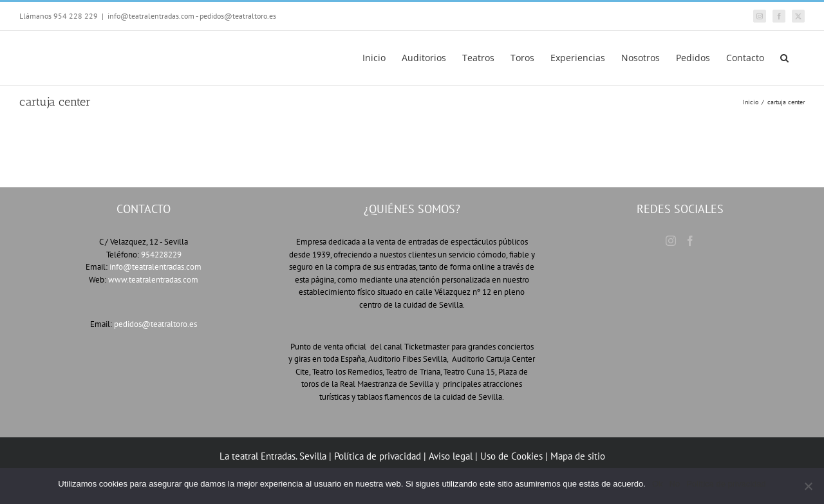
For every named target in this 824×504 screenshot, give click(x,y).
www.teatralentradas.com (153, 280)
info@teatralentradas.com (155, 267)
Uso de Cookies (511, 456)
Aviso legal (451, 456)
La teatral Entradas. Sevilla (273, 456)
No (675, 484)
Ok (658, 484)
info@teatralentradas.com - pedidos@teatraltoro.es (192, 16)
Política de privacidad (379, 456)
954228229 (161, 255)
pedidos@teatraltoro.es (155, 324)
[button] (784, 58)
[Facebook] (690, 241)
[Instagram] (671, 241)
